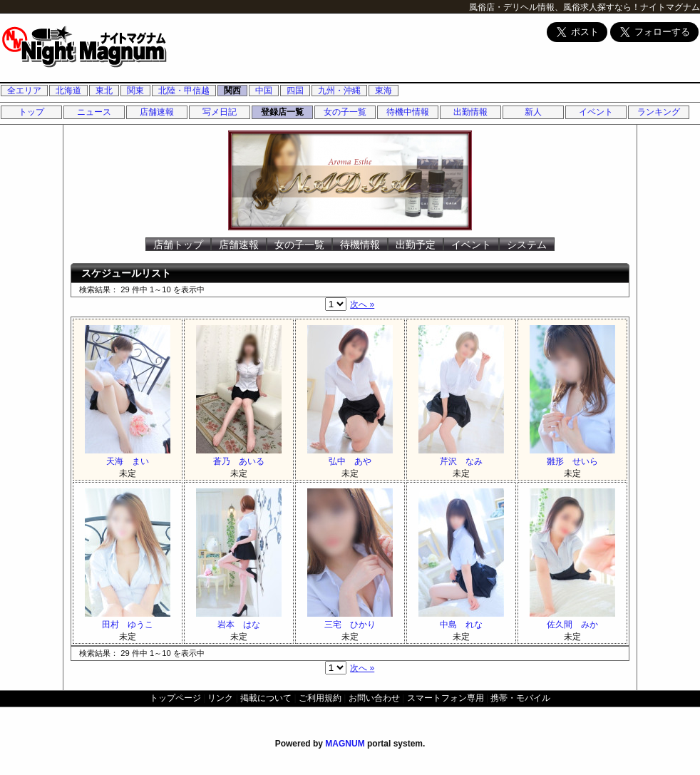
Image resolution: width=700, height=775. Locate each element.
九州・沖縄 (339, 91)
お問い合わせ (374, 698)
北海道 (68, 91)
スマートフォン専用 (446, 698)
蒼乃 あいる (239, 456)
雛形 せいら (572, 456)
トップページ (175, 698)
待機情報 (360, 245)
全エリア (24, 91)
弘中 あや (350, 456)
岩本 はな (239, 619)
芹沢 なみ (461, 456)
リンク (220, 698)
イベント (596, 112)
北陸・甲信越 (184, 91)
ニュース (94, 112)
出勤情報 (470, 112)
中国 (264, 91)
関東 (135, 91)
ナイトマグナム (670, 7)
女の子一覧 (345, 112)
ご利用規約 (320, 698)
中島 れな (461, 619)
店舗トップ (178, 245)
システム (527, 245)
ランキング (659, 112)
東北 (104, 91)
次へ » (362, 304)
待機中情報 (408, 112)
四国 (295, 91)
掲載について (266, 698)
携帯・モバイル (520, 698)
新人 (533, 112)
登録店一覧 (282, 112)
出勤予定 (416, 245)
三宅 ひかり (350, 619)
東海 (384, 91)
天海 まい (128, 456)
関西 (232, 91)
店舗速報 (157, 112)
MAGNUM (345, 744)
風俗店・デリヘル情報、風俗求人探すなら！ (555, 7)
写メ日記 (220, 112)
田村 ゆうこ (128, 619)
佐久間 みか (572, 619)
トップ (31, 112)
